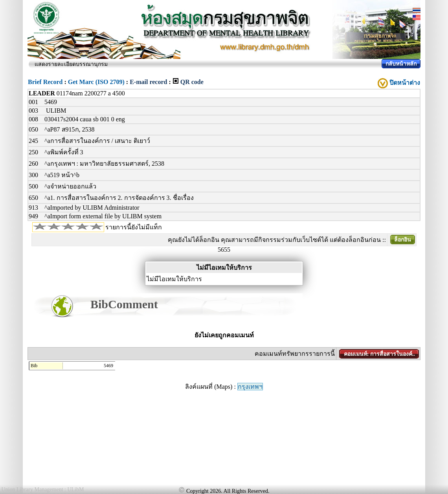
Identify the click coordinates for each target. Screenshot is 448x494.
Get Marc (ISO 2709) (96, 82)
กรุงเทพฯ (250, 387)
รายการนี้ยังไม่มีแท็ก (134, 227)
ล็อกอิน (403, 240)
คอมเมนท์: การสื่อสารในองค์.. (379, 354)
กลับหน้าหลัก (401, 64)
